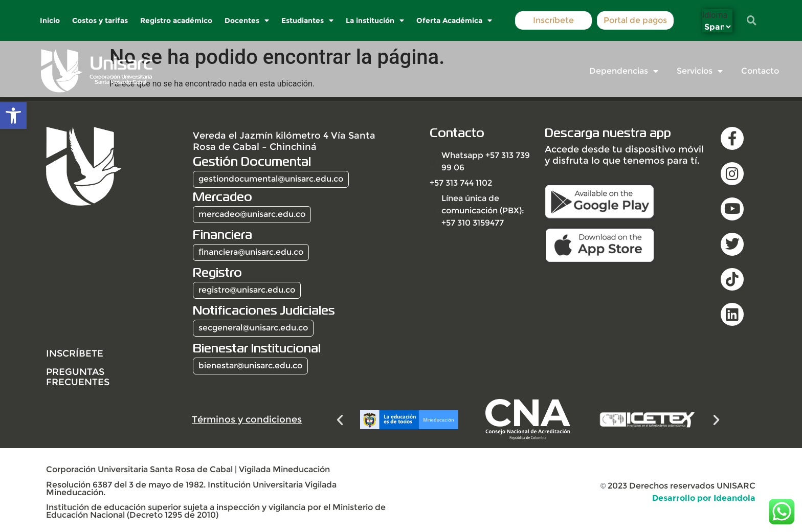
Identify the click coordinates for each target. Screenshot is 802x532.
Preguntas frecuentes (78, 377)
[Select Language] (717, 27)
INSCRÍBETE (75, 353)
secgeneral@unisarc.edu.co (253, 328)
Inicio (50, 20)
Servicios (700, 71)
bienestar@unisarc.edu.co (250, 365)
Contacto (760, 71)
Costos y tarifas (101, 20)
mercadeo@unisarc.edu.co (252, 214)
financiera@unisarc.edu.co (251, 252)
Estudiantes (308, 20)
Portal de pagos (635, 20)
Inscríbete (553, 20)
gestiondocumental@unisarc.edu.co (271, 179)
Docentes (247, 20)
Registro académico (177, 20)
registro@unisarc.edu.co (247, 290)
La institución (375, 20)
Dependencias (624, 71)
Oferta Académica (455, 20)
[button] (13, 116)
